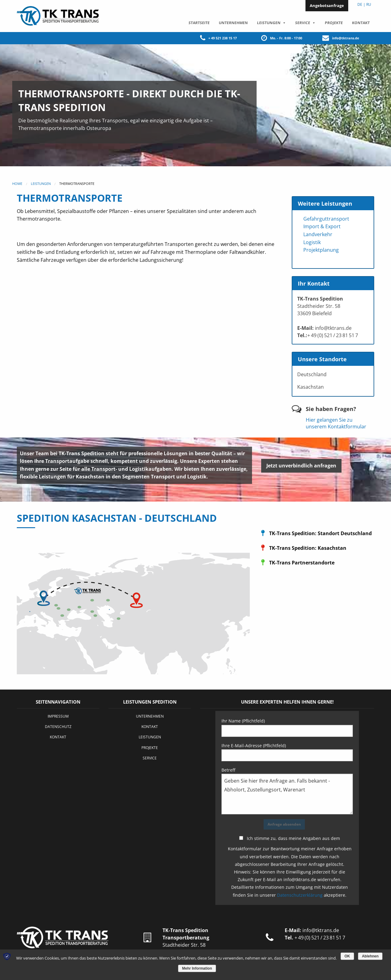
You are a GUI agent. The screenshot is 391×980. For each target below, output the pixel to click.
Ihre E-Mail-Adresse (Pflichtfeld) (287, 752)
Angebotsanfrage (327, 5)
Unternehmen (233, 22)
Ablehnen (370, 956)
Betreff (287, 790)
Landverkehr (318, 234)
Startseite (199, 22)
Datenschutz (58, 726)
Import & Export (322, 226)
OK (347, 956)
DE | (361, 4)
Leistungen (269, 22)
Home (17, 183)
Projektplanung (321, 250)
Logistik (312, 242)
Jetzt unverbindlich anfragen (301, 465)
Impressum (58, 716)
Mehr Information (197, 968)
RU (369, 4)
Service (302, 22)
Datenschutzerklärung (300, 895)
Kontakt (361, 22)
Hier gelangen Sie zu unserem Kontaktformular (336, 423)
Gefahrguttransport (326, 218)
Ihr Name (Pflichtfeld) (287, 727)
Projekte (334, 22)
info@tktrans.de (346, 38)
